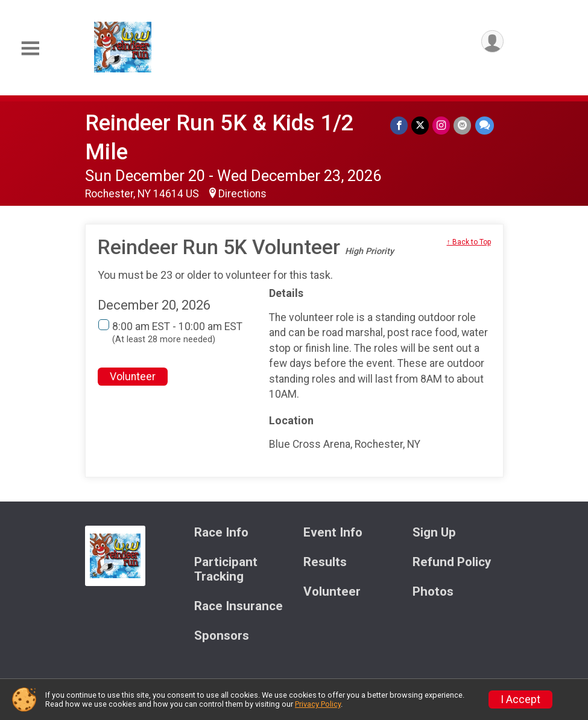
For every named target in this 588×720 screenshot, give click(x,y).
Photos (433, 592)
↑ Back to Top (469, 242)
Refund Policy (452, 562)
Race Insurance (239, 606)
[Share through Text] (485, 125)
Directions (242, 194)
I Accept (520, 699)
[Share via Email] (463, 125)
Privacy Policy (318, 704)
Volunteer (133, 377)
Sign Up (434, 533)
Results (325, 562)
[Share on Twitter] (421, 125)
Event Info (333, 533)
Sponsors (222, 636)
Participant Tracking (226, 569)
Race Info (221, 533)
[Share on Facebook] (400, 125)
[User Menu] (492, 41)
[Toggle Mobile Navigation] (30, 49)
